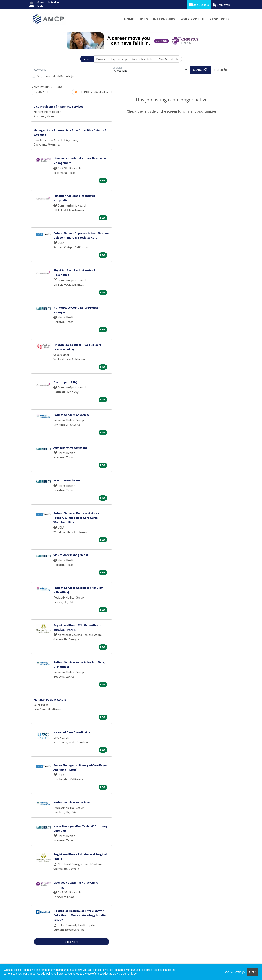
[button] (220, 70)
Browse (101, 59)
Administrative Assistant (70, 448)
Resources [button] (219, 19)
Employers (222, 5)
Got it (253, 972)
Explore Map (119, 59)
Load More (72, 942)
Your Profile (193, 19)
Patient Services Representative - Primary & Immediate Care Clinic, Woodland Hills (76, 518)
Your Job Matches (143, 59)
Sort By (38, 92)
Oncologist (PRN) (65, 382)
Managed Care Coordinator (72, 732)
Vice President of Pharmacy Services (58, 106)
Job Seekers (199, 5)
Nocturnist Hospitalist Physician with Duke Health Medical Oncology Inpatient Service (81, 915)
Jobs (143, 19)
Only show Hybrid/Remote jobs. (57, 76)
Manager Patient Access (50, 699)
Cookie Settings (234, 972)
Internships (164, 19)
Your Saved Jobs (169, 59)
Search (87, 59)
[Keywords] (72, 70)
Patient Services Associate (72, 415)
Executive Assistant (67, 480)
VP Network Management (71, 555)
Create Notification (96, 92)
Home (129, 19)
